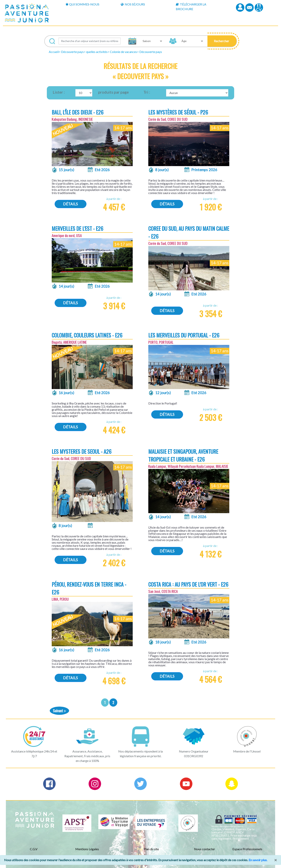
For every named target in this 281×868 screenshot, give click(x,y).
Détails (70, 204)
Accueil (54, 52)
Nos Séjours (133, 4)
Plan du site (151, 849)
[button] (222, 41)
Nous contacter (205, 849)
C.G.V (34, 849)
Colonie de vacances (123, 52)
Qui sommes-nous (82, 4)
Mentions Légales (87, 849)
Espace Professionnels (247, 849)
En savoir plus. (258, 860)
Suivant (59, 711)
